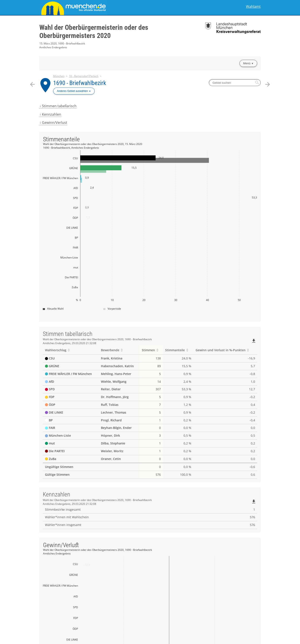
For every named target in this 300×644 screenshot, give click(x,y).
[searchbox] (235, 83)
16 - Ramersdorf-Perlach (84, 76)
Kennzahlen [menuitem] (52, 114)
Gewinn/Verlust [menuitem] (55, 123)
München (59, 76)
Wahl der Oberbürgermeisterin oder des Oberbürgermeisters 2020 (94, 31)
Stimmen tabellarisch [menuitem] (59, 106)
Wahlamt (253, 7)
